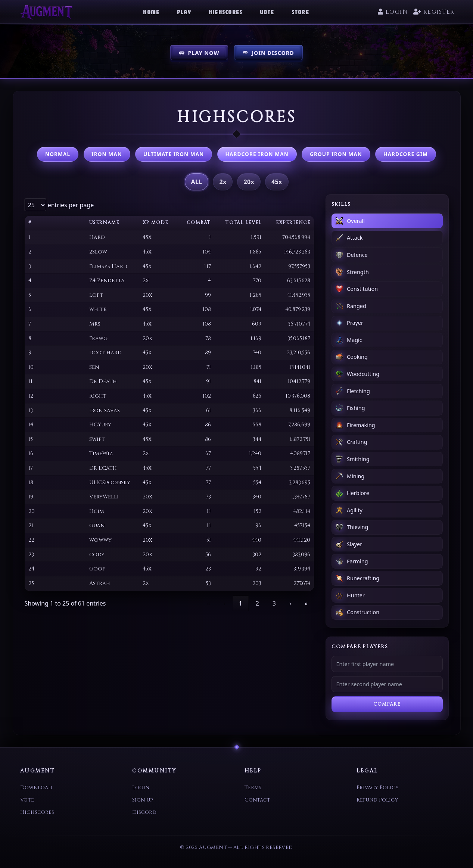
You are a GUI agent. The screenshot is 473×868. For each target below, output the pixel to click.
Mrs (95, 324)
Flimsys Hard (108, 266)
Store (300, 12)
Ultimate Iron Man (174, 154)
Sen (94, 367)
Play (184, 12)
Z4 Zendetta (107, 281)
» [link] (306, 603)
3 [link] (274, 603)
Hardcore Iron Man (257, 154)
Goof (97, 569)
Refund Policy (377, 800)
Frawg (98, 338)
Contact (257, 800)
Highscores (226, 12)
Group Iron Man (336, 154)
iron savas (105, 410)
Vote (267, 12)
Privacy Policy (378, 788)
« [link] (208, 603)
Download (36, 788)
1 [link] (241, 603)
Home (151, 12)
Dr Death (103, 381)
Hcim (97, 511)
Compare (387, 704)
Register (434, 12)
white (98, 309)
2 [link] (257, 603)
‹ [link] (225, 603)
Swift (97, 439)
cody (97, 555)
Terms (253, 788)
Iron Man (107, 154)
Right (98, 396)
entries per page (70, 205)
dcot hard (105, 353)
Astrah (100, 583)
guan (97, 525)
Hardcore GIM (406, 154)
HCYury (100, 425)
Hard (97, 237)
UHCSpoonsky (110, 483)
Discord (144, 812)
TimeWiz (101, 453)
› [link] (290, 603)
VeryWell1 (104, 497)
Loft (96, 295)
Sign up (142, 800)
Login (393, 12)
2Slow (98, 252)
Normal (58, 154)
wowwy (100, 540)
